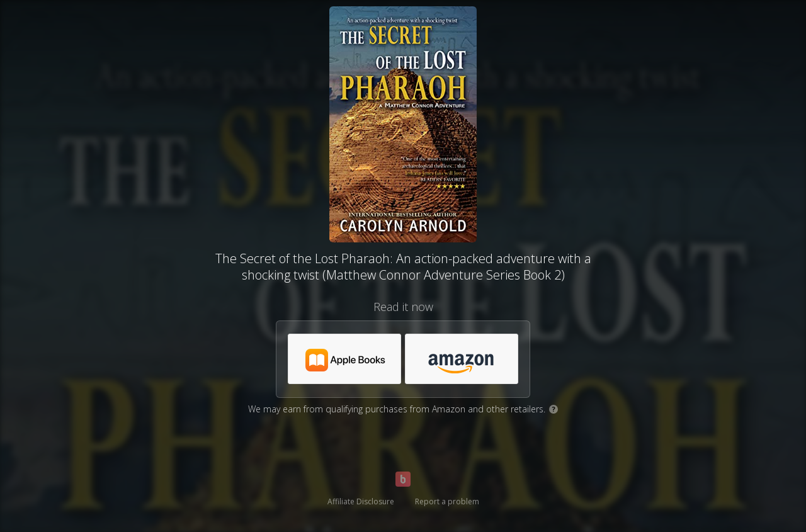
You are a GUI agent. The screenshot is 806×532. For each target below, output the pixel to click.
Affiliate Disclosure (361, 501)
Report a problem (447, 501)
